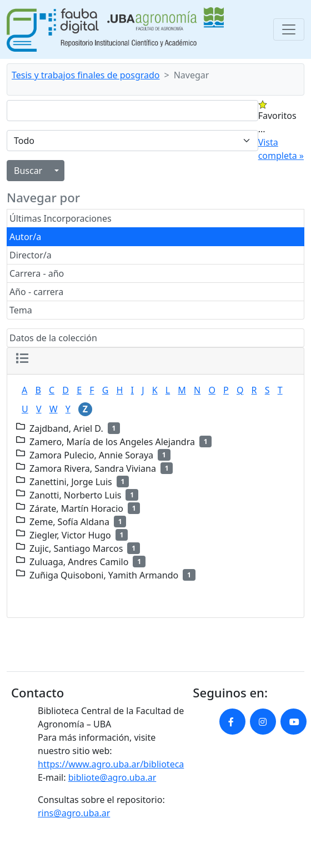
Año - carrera (36, 292)
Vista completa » (281, 149)
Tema (21, 310)
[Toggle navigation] (289, 29)
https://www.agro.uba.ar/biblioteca (111, 764)
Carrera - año (37, 273)
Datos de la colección (53, 338)
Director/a (31, 255)
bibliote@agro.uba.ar (112, 777)
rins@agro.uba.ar (74, 813)
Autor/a (25, 237)
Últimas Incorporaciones (61, 218)
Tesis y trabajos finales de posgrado (86, 75)
